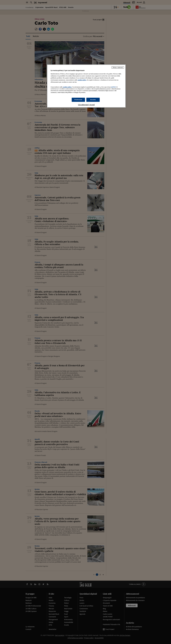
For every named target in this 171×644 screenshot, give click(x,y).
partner (114, 87)
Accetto (93, 100)
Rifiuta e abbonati (118, 67)
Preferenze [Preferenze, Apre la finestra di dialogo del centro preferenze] (78, 100)
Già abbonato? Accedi (86, 105)
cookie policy (82, 80)
